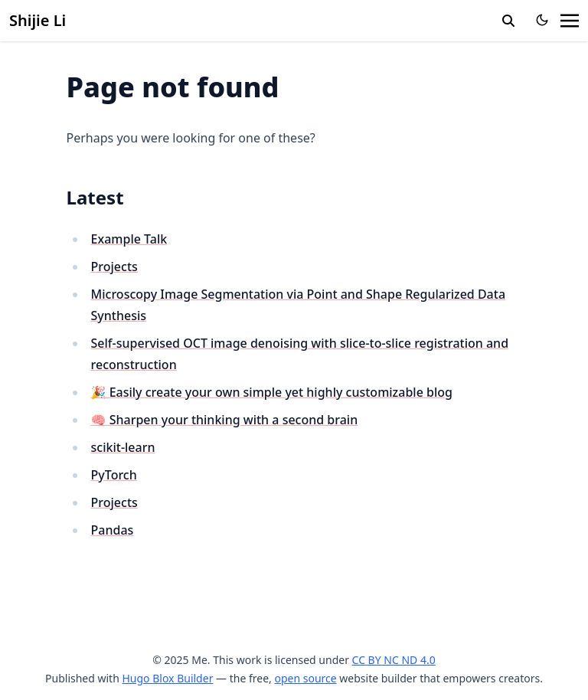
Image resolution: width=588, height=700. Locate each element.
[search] (508, 21)
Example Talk (129, 239)
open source (305, 678)
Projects (114, 267)
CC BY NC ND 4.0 (394, 660)
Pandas (113, 530)
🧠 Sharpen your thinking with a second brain (225, 420)
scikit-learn (123, 447)
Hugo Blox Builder (167, 678)
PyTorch (114, 475)
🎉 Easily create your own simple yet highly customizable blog (272, 392)
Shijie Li (38, 20)
